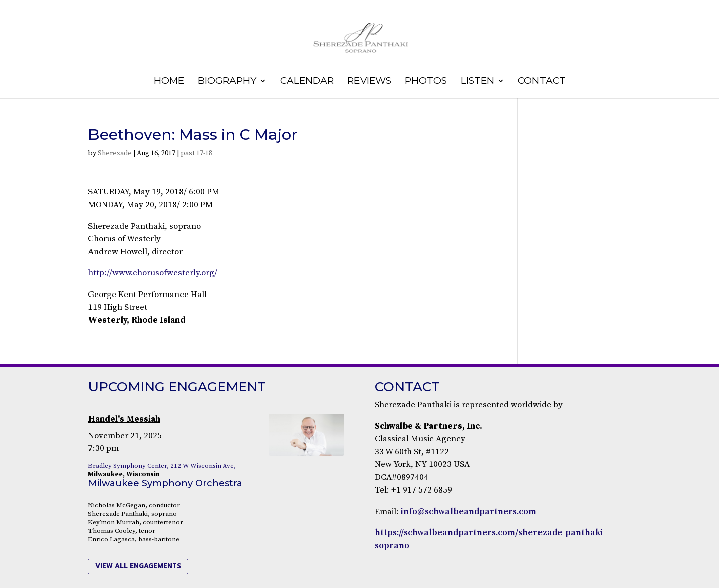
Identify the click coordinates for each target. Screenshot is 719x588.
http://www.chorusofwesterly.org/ (153, 273)
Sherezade (115, 153)
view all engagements (138, 566)
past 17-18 (196, 153)
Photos (426, 82)
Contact (542, 82)
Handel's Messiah (124, 419)
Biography (227, 82)
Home (169, 82)
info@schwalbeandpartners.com (469, 512)
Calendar (307, 82)
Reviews (369, 82)
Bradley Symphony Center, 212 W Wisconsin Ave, (162, 466)
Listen (477, 82)
